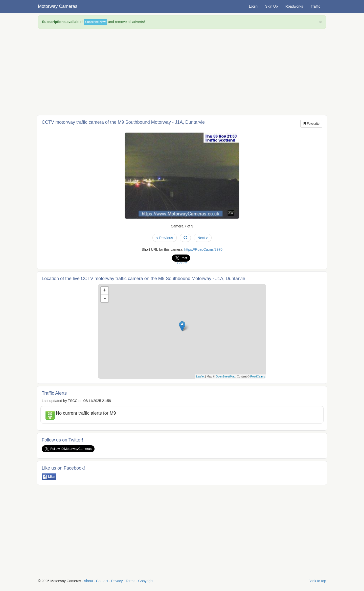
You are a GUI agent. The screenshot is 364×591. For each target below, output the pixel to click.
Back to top (317, 581)
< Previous (165, 238)
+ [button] (105, 291)
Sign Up (271, 6)
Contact (102, 581)
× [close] (321, 22)
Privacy (117, 581)
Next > (203, 238)
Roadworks (294, 6)
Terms (130, 581)
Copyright (146, 581)
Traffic (315, 6)
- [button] (105, 298)
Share (182, 263)
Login (253, 6)
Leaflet (200, 376)
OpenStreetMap (225, 376)
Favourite (311, 124)
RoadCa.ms (258, 376)
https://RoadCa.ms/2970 (203, 249)
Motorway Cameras (58, 6)
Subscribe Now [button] (95, 22)
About (89, 581)
